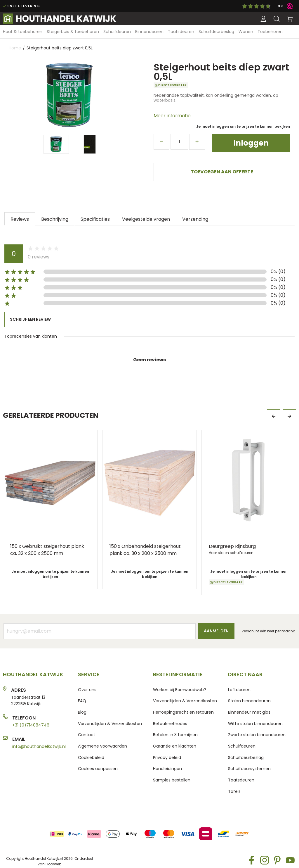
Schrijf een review (30, 319)
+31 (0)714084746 (31, 725)
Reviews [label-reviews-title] (20, 219)
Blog (82, 712)
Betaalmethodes (170, 724)
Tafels (234, 791)
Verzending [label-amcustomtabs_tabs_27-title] (195, 219)
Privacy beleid (167, 757)
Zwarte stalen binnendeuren (257, 735)
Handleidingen (167, 769)
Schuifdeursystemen (249, 769)
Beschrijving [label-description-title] (55, 219)
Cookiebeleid (91, 757)
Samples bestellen (172, 780)
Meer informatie (172, 116)
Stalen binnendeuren (249, 701)
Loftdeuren (239, 690)
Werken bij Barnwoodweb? (180, 690)
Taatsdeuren (241, 780)
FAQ (82, 701)
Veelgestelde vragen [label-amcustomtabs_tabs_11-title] (146, 219)
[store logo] (60, 18)
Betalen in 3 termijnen (175, 735)
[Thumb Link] (56, 144)
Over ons (87, 690)
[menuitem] (23, 32)
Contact (87, 735)
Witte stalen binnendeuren (255, 724)
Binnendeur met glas (249, 712)
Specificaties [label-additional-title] (95, 219)
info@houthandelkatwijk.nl (39, 746)
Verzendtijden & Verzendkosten (110, 724)
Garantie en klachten (175, 746)
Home (15, 48)
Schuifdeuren (242, 746)
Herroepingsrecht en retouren (183, 712)
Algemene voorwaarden (102, 746)
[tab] (20, 219)
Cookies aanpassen (98, 769)
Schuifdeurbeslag (246, 757)
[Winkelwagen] (290, 19)
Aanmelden (216, 631)
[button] (263, 19)
